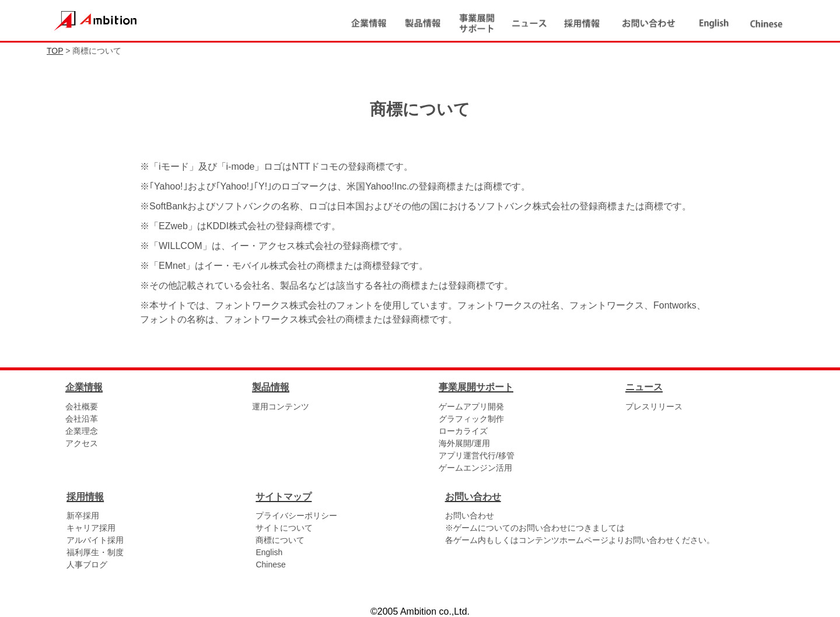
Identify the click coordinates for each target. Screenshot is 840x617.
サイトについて (284, 528)
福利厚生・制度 (95, 552)
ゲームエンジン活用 (475, 468)
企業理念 (82, 431)
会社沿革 (82, 419)
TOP (55, 51)
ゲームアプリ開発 (471, 406)
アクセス (82, 443)
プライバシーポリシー (296, 516)
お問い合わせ (470, 516)
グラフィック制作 (471, 419)
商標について (280, 540)
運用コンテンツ (281, 406)
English (269, 552)
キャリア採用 (91, 528)
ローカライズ (463, 431)
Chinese (270, 565)
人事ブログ (87, 565)
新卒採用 (83, 516)
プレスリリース (654, 406)
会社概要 (82, 406)
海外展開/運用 (464, 443)
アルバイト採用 (95, 540)
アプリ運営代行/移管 (477, 455)
